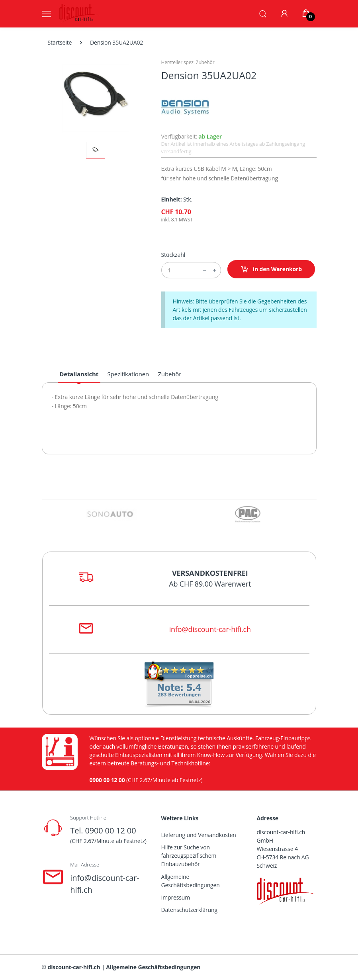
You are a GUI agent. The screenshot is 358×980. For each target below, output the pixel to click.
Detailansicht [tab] (79, 374)
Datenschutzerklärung (189, 910)
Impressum (176, 897)
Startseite (60, 42)
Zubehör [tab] (169, 374)
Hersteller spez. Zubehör (188, 62)
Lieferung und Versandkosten (199, 835)
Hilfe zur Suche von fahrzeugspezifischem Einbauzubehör (189, 856)
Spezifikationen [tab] (128, 374)
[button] (263, 13)
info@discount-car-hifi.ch (210, 629)
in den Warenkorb (271, 269)
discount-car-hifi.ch (74, 967)
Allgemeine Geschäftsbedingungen (191, 881)
